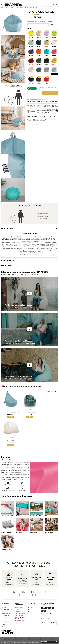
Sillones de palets (7, 533)
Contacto (17, 610)
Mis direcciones (32, 612)
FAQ (3, 612)
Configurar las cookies (9, 642)
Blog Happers (5, 621)
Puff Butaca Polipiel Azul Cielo (11, 412)
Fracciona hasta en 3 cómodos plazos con (40, 21)
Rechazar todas (52, 641)
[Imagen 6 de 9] (22, 525)
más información (8, 584)
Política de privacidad (20, 614)
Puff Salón (33, 533)
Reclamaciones (6, 613)
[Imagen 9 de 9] (8, 542)
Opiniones (38, 14)
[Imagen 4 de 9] (51, 508)
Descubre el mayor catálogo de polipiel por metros (21, 622)
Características (8, 260)
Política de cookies (19, 616)
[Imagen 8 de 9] (51, 525)
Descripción (7, 228)
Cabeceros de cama (7, 516)
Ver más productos (51, 391)
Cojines (18, 516)
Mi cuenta (30, 606)
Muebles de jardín (36, 516)
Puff (46, 516)
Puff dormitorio (6, 549)
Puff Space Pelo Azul (30, 412)
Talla (51, 25)
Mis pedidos (31, 608)
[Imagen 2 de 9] (22, 508)
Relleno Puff (5, 619)
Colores (30, 28)
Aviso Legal (18, 612)
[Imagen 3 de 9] (37, 508)
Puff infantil (20, 533)
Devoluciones (5, 617)
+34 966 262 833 (47, 614)
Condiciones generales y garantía (7, 609)
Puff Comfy (11, 440)
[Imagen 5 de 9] (8, 525)
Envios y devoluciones (7, 606)
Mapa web (5, 626)
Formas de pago (6, 615)
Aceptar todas (42, 641)
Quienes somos (19, 608)
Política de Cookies (27, 640)
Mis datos (30, 610)
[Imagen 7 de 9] (37, 525)
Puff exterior (49, 533)
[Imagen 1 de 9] (8, 508)
